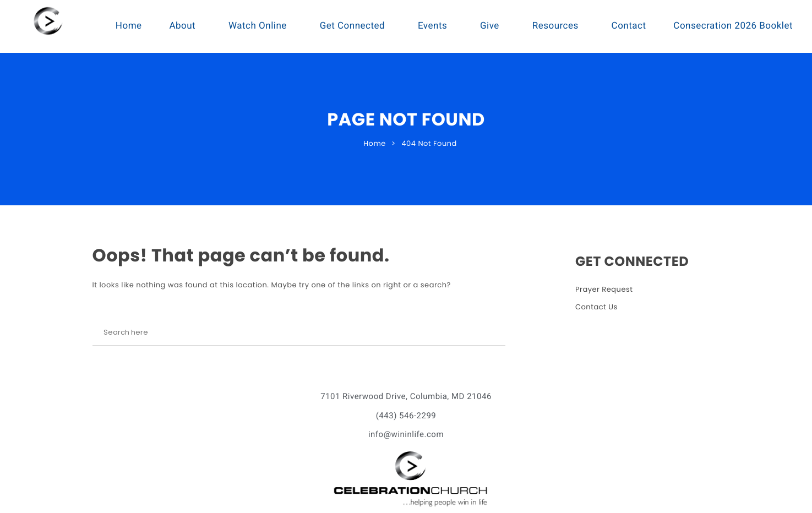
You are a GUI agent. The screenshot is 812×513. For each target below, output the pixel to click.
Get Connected (353, 26)
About (182, 26)
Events (432, 26)
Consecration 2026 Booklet (733, 26)
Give (490, 26)
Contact (629, 26)
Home (129, 26)
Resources (555, 26)
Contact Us (596, 307)
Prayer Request (604, 289)
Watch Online (258, 26)
